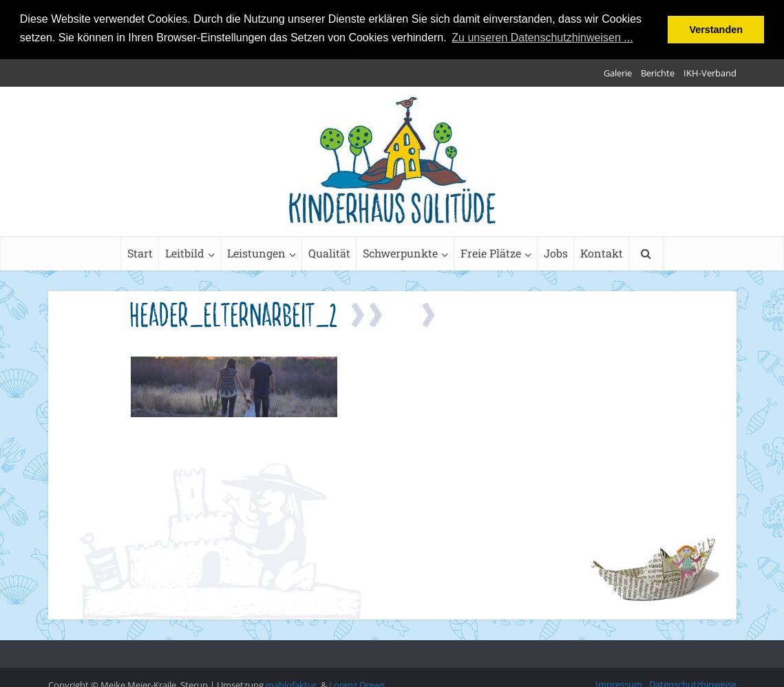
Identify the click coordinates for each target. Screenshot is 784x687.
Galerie (618, 72)
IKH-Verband (710, 72)
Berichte (658, 72)
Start (140, 252)
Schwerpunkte (400, 252)
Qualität (329, 252)
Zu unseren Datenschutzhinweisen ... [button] (542, 38)
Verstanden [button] (716, 30)
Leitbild (185, 252)
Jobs (556, 252)
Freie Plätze (491, 252)
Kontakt (602, 252)
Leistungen (256, 252)
